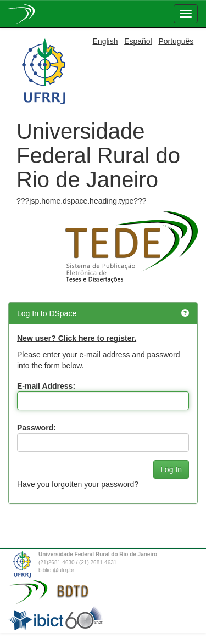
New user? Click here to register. (77, 338)
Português (176, 41)
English (105, 41)
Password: (37, 428)
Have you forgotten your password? (78, 484)
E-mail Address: (46, 386)
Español (138, 41)
